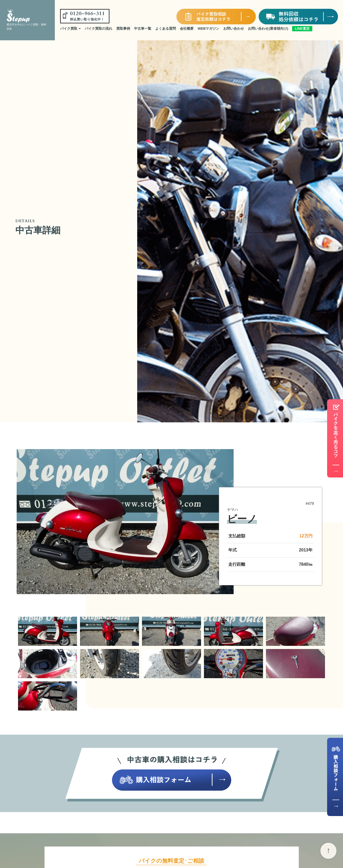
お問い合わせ (234, 29)
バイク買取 (71, 29)
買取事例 (123, 29)
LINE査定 (302, 29)
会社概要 (187, 29)
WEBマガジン (208, 29)
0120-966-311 (87, 16)
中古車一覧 (143, 29)
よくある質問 (166, 29)
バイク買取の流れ (99, 29)
